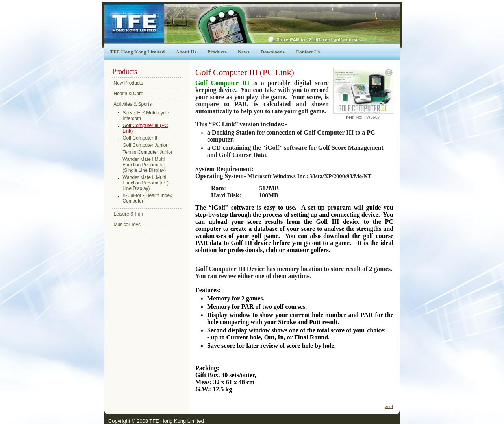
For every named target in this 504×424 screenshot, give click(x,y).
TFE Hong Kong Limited (137, 52)
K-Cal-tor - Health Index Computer (147, 198)
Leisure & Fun (129, 214)
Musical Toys (127, 225)
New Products (129, 83)
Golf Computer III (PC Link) (145, 128)
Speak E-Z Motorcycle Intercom (146, 116)
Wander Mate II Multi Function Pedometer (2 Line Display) (146, 183)
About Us (186, 52)
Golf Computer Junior (145, 145)
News (244, 52)
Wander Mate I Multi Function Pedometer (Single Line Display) (144, 165)
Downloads (272, 52)
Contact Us (308, 52)
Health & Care (129, 94)
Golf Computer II (140, 138)
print (389, 406)
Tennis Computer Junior (147, 152)
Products (217, 52)
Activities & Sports (133, 104)
